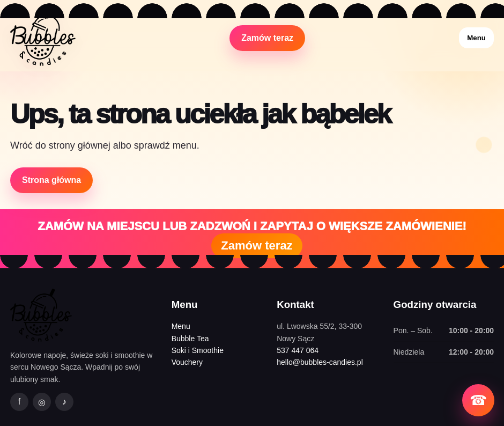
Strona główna (51, 180)
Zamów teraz (267, 38)
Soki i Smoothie (198, 350)
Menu (476, 38)
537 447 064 (298, 350)
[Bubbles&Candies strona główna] (43, 38)
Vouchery (187, 362)
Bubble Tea (190, 339)
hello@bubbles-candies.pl (320, 362)
